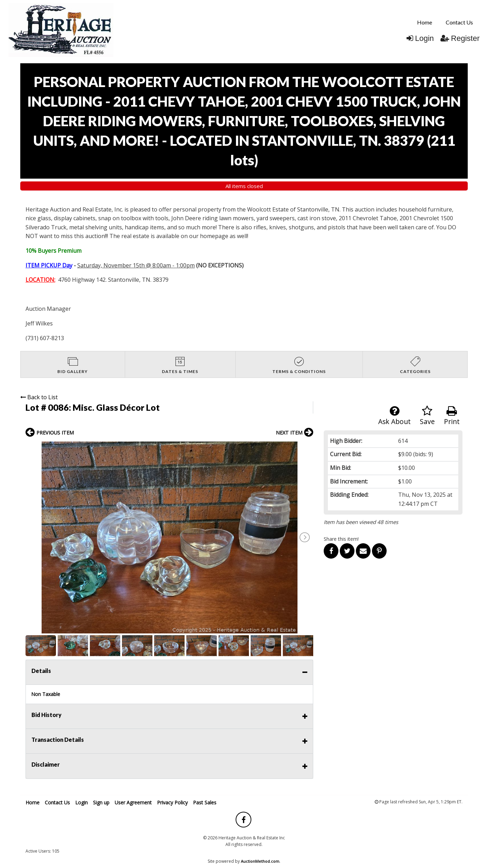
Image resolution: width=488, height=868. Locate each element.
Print (452, 416)
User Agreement (133, 802)
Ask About (394, 416)
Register (460, 38)
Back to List (39, 397)
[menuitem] (425, 22)
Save (427, 416)
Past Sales (205, 802)
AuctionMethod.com (260, 861)
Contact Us (459, 22)
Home (425, 22)
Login (420, 38)
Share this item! (341, 539)
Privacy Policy (172, 802)
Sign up (101, 802)
